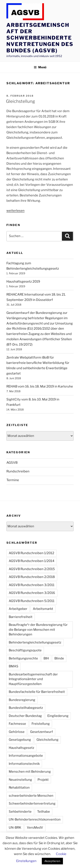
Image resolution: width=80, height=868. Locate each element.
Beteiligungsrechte (23, 658)
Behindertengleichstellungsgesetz (35, 642)
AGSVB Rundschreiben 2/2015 (32, 569)
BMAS (14, 666)
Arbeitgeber (18, 609)
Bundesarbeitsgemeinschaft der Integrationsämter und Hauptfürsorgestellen (33, 679)
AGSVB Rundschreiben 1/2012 (31, 553)
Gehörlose (17, 732)
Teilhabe (44, 812)
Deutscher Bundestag (25, 716)
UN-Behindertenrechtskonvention (35, 819)
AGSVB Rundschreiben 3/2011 (32, 585)
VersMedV (35, 828)
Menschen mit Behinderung (30, 772)
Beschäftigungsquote (25, 650)
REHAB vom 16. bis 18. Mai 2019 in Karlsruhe (40, 386)
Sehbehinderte (20, 812)
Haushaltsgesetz (21, 748)
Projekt (43, 780)
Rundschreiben (18, 471)
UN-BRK (15, 828)
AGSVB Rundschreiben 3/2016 (32, 593)
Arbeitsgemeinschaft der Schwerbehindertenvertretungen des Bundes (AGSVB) (40, 38)
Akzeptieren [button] (52, 861)
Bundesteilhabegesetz (26, 708)
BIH (46, 658)
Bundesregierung (22, 700)
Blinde (59, 658)
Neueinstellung (20, 780)
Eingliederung (58, 716)
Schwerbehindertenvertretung (32, 804)
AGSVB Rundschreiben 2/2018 (32, 577)
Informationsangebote (26, 756)
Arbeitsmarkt (43, 609)
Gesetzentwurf (41, 732)
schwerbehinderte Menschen (31, 796)
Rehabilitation (19, 788)
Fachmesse (17, 724)
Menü (40, 67)
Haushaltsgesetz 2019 (23, 282)
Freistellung (41, 724)
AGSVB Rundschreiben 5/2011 (32, 601)
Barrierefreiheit (21, 617)
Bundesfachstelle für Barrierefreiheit (37, 692)
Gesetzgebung (20, 740)
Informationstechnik (24, 764)
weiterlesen (15, 211)
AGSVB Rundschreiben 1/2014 (32, 561)
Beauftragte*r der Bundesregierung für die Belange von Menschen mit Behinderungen (38, 630)
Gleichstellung (20, 101)
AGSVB (12, 463)
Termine (13, 480)
